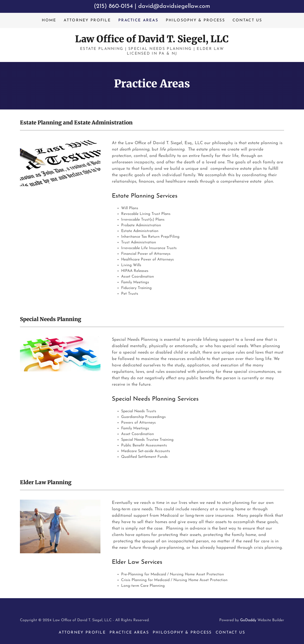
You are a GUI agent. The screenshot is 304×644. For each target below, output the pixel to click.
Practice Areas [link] (138, 20)
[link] (152, 41)
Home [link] (49, 20)
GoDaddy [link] (248, 620)
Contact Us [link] (247, 20)
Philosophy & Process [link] (195, 20)
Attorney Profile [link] (87, 20)
